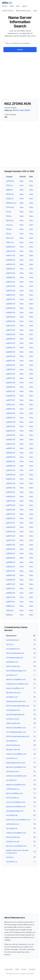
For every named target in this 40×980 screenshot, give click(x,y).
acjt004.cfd (11, 483)
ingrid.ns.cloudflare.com (16, 785)
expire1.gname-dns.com (16, 763)
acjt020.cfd (11, 365)
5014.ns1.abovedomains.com (18, 736)
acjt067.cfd (10, 374)
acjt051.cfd (10, 391)
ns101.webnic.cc (13, 798)
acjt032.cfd (10, 426)
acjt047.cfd (11, 326)
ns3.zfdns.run (12, 862)
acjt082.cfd (11, 348)
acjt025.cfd (10, 369)
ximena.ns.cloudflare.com (16, 776)
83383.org (10, 606)
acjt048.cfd (11, 317)
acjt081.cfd (10, 448)
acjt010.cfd (10, 571)
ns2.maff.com (11, 741)
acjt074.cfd (11, 470)
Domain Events (8, 11)
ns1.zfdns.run (12, 675)
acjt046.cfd (11, 383)
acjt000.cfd (11, 418)
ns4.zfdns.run (12, 758)
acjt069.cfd (11, 387)
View (22, 181)
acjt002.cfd (11, 510)
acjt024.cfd (11, 431)
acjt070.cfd (11, 501)
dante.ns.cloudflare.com (16, 679)
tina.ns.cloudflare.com (15, 688)
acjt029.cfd (11, 496)
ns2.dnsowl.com (13, 640)
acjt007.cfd (10, 588)
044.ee (9, 229)
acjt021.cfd (10, 299)
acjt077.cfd (10, 540)
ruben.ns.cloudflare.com (16, 833)
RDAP (12, 6)
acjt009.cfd (11, 457)
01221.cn (10, 185)
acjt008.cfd (11, 527)
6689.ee (9, 190)
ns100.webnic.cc (13, 789)
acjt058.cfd (11, 593)
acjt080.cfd (11, 308)
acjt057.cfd (10, 361)
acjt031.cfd (10, 602)
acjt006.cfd (11, 352)
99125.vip (10, 194)
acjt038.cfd (11, 558)
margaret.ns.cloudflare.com (17, 684)
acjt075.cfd (11, 536)
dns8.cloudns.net (13, 723)
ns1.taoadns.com (13, 649)
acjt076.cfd (11, 291)
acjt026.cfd (10, 396)
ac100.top (10, 181)
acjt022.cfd (10, 479)
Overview (9, 969)
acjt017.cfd (10, 400)
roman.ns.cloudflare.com (16, 754)
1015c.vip (10, 242)
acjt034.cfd (11, 444)
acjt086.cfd (11, 562)
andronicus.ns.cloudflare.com (18, 820)
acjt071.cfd (10, 255)
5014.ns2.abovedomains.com (18, 706)
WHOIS (5, 6)
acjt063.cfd (11, 264)
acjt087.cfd (10, 409)
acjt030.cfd (11, 453)
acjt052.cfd (10, 545)
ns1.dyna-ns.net (12, 719)
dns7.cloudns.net (13, 837)
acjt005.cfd (11, 440)
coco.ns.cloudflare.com (16, 802)
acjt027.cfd (10, 330)
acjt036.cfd (10, 580)
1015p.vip (10, 610)
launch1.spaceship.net (15, 653)
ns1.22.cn (10, 644)
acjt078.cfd (11, 505)
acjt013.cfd (10, 404)
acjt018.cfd (10, 282)
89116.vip (10, 220)
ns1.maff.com (11, 780)
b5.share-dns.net (13, 750)
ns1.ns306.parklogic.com (16, 732)
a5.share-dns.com (13, 693)
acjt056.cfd (10, 269)
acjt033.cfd (10, 514)
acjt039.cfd (11, 304)
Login (35, 11)
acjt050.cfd (11, 549)
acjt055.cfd (10, 247)
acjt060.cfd (11, 339)
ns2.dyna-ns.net (13, 842)
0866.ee (9, 615)
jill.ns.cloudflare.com (14, 793)
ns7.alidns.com (12, 697)
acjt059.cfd (11, 260)
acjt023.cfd (10, 273)
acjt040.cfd (11, 532)
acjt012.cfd (10, 584)
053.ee (9, 216)
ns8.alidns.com (12, 662)
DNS (18, 6)
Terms (24, 969)
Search (20, 50)
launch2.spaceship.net (15, 714)
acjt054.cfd (11, 334)
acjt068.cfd (11, 466)
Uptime (25, 6)
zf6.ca (9, 234)
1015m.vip (10, 207)
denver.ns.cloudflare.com (16, 846)
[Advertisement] (20, 76)
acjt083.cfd (11, 518)
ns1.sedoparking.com (15, 658)
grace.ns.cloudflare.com (16, 806)
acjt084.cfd (11, 488)
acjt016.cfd (10, 553)
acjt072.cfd (11, 597)
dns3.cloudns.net (13, 745)
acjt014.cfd (10, 343)
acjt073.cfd (11, 286)
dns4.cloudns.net (13, 666)
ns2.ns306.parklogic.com (16, 671)
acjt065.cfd (11, 575)
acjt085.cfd (11, 461)
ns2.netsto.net (12, 815)
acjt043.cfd (11, 356)
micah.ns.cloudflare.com (16, 728)
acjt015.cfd (10, 523)
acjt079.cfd (11, 435)
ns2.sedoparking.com (15, 811)
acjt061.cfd (10, 378)
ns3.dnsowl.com (13, 824)
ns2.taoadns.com (13, 710)
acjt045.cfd (11, 422)
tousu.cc (10, 225)
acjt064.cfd (11, 312)
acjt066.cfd (11, 277)
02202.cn (10, 199)
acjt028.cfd (11, 413)
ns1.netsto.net (12, 828)
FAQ (17, 969)
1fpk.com (10, 238)
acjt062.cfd (11, 321)
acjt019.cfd (10, 492)
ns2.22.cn (10, 857)
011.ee (9, 212)
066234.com (11, 203)
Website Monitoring (23, 11)
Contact (32, 969)
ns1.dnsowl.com (12, 771)
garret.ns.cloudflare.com (16, 767)
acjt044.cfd (11, 251)
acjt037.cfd (10, 295)
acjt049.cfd (11, 475)
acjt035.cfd (10, 567)
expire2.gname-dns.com (16, 701)
